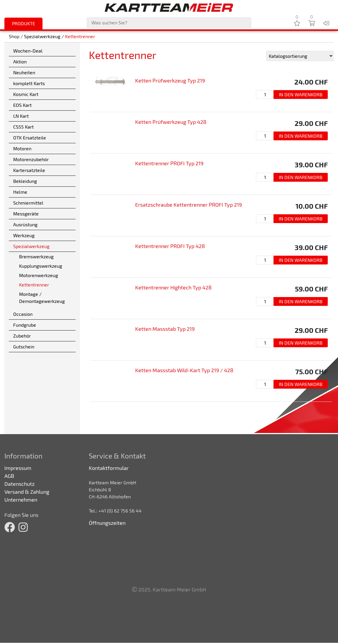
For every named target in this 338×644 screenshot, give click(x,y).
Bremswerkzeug (36, 256)
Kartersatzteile (29, 170)
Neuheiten (24, 72)
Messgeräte (26, 214)
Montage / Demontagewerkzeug (42, 297)
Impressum (18, 468)
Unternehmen (21, 500)
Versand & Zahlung (27, 492)
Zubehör (22, 336)
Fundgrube (25, 325)
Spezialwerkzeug (42, 37)
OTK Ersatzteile (30, 138)
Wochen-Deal (28, 51)
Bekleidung (25, 181)
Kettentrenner (80, 37)
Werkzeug (24, 235)
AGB (9, 476)
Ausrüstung (25, 224)
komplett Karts (29, 83)
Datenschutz (19, 484)
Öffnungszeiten (107, 523)
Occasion (23, 314)
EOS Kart (22, 105)
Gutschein (24, 347)
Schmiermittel (28, 203)
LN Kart (21, 116)
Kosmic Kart (26, 94)
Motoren (22, 148)
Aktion (20, 61)
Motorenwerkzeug (39, 275)
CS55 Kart (23, 127)
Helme (20, 192)
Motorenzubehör (31, 159)
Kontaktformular (109, 468)
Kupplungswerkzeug (41, 266)
